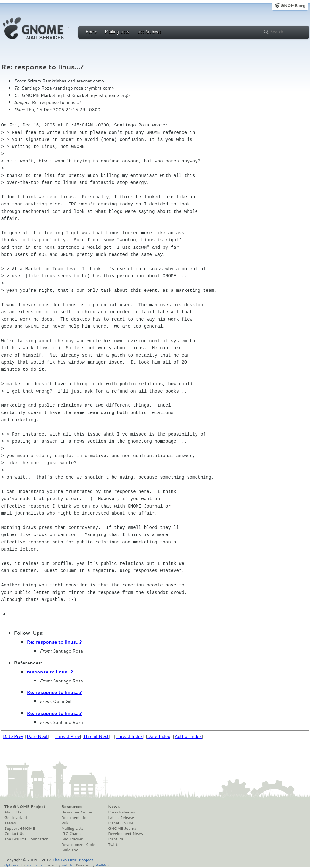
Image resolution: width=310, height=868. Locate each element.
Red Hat (67, 865)
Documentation (75, 818)
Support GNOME (20, 829)
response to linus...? (50, 672)
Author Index (188, 736)
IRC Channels (73, 834)
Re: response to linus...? (54, 642)
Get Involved (16, 818)
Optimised (13, 865)
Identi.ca (116, 839)
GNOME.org (293, 6)
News (114, 807)
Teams (10, 823)
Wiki (65, 823)
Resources (72, 807)
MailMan (102, 865)
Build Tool (70, 850)
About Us (13, 812)
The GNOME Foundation (27, 839)
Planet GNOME (122, 823)
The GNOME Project (25, 807)
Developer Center (77, 812)
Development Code (78, 845)
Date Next (37, 736)
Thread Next (96, 736)
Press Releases (121, 812)
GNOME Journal (123, 829)
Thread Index (129, 736)
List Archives (149, 32)
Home (91, 32)
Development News (126, 834)
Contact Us (14, 834)
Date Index (159, 736)
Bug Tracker (72, 839)
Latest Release (121, 818)
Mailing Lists (117, 32)
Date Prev (13, 736)
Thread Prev (67, 736)
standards (35, 865)
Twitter (114, 845)
